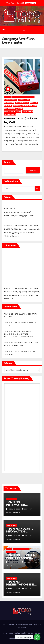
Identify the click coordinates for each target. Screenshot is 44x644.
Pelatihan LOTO (24, 100)
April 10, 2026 (14, 589)
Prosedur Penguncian (29, 106)
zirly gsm (28, 127)
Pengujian (34, 103)
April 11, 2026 (14, 562)
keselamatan (17, 97)
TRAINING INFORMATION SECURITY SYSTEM (19, 505)
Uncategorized (12, 499)
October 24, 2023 (14, 127)
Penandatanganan (22, 103)
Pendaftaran (13, 639)
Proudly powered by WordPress (14, 624)
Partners (38, 633)
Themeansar (22, 627)
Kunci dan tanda (29, 97)
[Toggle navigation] (24, 30)
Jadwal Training (21, 633)
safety (20, 109)
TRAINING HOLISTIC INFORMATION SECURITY (20, 531)
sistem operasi (28, 111)
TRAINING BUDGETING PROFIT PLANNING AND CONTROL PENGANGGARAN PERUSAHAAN (19, 334)
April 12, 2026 (14, 536)
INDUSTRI (7, 97)
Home (5, 633)
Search (8, 162)
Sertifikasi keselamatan (12, 111)
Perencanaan (11, 552)
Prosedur (17, 106)
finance (9, 549)
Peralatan (8, 106)
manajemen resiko (11, 100)
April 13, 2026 (14, 509)
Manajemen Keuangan (21, 549)
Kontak (31, 633)
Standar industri (10, 114)
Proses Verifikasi (10, 109)
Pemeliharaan (9, 103)
